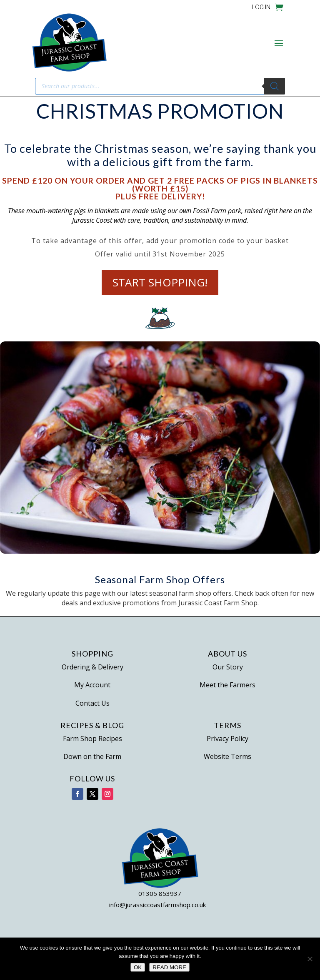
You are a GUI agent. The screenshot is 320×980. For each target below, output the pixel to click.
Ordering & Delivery (92, 667)
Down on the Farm (92, 756)
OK (138, 967)
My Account (92, 685)
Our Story (228, 667)
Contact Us (92, 703)
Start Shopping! (160, 282)
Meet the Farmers (227, 685)
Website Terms (227, 756)
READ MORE (169, 967)
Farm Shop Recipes (92, 739)
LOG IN (261, 7)
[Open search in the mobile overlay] (160, 86)
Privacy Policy (227, 739)
